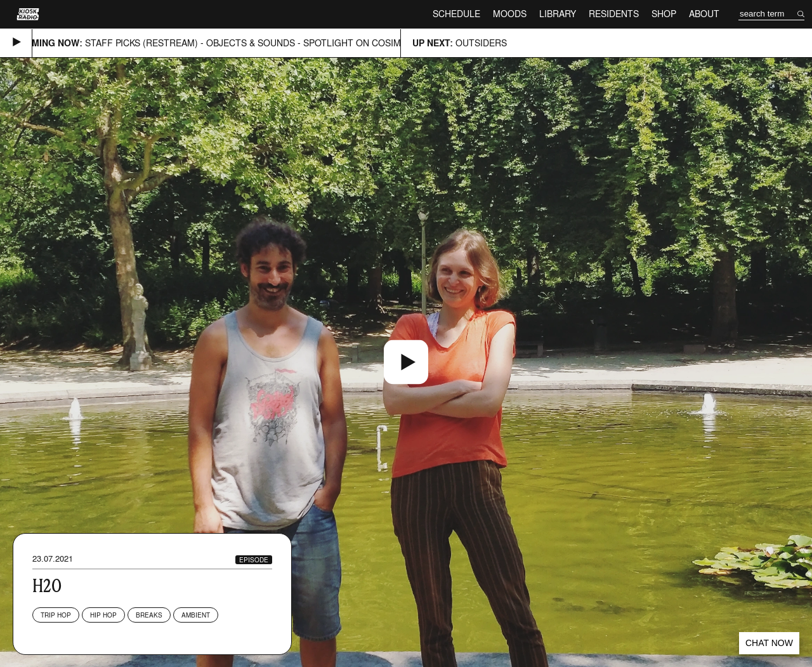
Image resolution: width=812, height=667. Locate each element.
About (704, 14)
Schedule (456, 14)
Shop (664, 14)
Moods (510, 14)
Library (558, 14)
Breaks (149, 615)
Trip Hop (56, 615)
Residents (614, 14)
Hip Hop (103, 615)
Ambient (196, 615)
